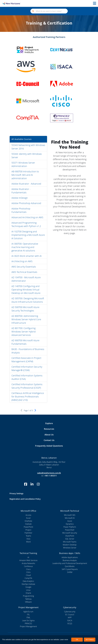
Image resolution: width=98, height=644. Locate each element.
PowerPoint (28, 527)
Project (28, 530)
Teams (28, 536)
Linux (28, 590)
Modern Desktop (70, 545)
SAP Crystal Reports (70, 569)
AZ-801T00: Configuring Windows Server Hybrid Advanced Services (24, 332)
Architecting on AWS (22, 261)
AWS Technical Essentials (24, 272)
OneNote (28, 521)
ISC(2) (70, 623)
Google (28, 587)
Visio (28, 539)
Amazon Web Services (28, 560)
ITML (28, 618)
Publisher (28, 533)
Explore (49, 423)
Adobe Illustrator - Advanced (26, 184)
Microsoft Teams (70, 542)
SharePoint (70, 536)
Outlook (28, 524)
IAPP (70, 618)
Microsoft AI (70, 518)
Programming (28, 596)
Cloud (28, 575)
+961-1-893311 (51, 476)
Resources (49, 429)
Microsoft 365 (70, 515)
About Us (49, 435)
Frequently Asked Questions (49, 446)
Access (28, 515)
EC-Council (70, 615)
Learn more (64, 640)
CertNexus (28, 566)
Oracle (28, 593)
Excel (28, 518)
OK (77, 640)
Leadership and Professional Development (70, 563)
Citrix (28, 572)
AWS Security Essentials (24, 267)
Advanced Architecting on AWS (27, 217)
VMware (28, 602)
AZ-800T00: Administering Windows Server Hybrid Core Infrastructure (26, 319)
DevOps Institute (28, 584)
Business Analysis (70, 560)
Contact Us (49, 440)
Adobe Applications (70, 557)
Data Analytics (28, 581)
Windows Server (70, 548)
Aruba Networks (28, 563)
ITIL (28, 615)
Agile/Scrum (28, 612)
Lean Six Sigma (28, 620)
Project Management (28, 626)
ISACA (70, 620)
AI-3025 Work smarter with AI (27, 256)
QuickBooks (70, 566)
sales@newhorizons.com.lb (49, 473)
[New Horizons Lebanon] (12, 3)
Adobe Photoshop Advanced (26, 203)
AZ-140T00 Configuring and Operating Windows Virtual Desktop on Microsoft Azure (26, 290)
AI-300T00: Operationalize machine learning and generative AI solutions (25, 247)
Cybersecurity (70, 612)
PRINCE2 (28, 623)
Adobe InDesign (20, 198)
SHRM (70, 572)
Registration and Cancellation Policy (25, 499)
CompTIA (28, 578)
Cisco (28, 569)
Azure (70, 521)
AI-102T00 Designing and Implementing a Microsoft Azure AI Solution (28, 235)
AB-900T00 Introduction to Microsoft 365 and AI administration (25, 175)
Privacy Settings (16, 493)
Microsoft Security (70, 533)
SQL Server (70, 539)
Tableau (28, 599)
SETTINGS (90, 640)
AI (28, 557)
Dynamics (70, 524)
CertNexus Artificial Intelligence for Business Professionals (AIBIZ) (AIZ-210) (28, 397)
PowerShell (70, 530)
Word (28, 542)
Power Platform (70, 527)
